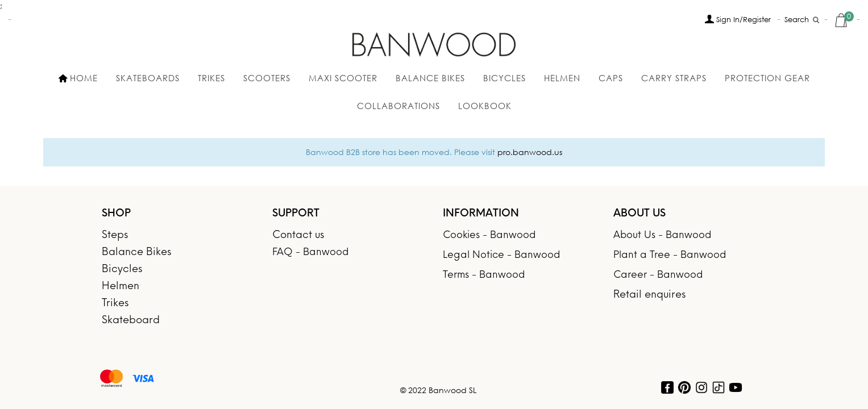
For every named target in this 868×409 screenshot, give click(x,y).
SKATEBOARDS (148, 78)
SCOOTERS (267, 78)
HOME (78, 78)
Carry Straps (674, 78)
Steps (115, 235)
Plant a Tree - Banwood (670, 255)
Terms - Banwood (484, 275)
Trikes (211, 78)
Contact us (298, 235)
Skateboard (131, 321)
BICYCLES (504, 78)
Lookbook (485, 106)
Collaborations (398, 106)
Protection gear (767, 78)
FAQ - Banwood (310, 253)
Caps (611, 78)
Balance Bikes (430, 78)
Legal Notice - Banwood (501, 255)
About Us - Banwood (662, 235)
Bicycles (122, 270)
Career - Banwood (658, 275)
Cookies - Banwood (489, 235)
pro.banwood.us (530, 152)
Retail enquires (649, 295)
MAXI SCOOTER (343, 78)
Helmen (562, 78)
